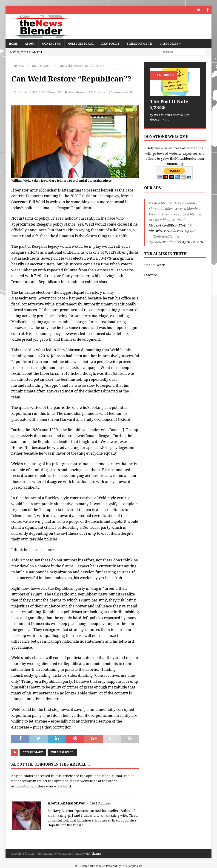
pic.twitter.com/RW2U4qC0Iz (172, 230)
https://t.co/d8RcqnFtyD (168, 225)
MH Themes (93, 853)
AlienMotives (77, 92)
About (30, 44)
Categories (169, 44)
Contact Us (51, 44)
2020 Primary (33, 752)
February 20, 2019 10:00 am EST (40, 92)
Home (13, 44)
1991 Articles (100, 803)
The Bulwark (154, 265)
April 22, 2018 (193, 241)
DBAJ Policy (110, 44)
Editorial (100, 92)
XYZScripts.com (132, 866)
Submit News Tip (140, 44)
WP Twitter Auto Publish (90, 866)
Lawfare (151, 275)
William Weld (62, 752)
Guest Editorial (81, 44)
